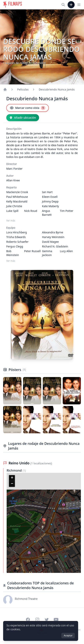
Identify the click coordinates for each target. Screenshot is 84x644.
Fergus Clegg (15, 246)
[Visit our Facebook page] (28, 620)
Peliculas (23, 89)
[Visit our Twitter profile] (47, 620)
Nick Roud (31, 211)
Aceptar (68, 635)
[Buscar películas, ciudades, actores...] (63, 5)
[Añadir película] (71, 5)
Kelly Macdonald (17, 201)
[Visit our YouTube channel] (56, 620)
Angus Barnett (47, 213)
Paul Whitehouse (17, 197)
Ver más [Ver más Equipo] (11, 261)
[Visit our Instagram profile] (37, 620)
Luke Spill (12, 211)
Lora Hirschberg (17, 232)
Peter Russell (33, 251)
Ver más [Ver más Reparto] (11, 221)
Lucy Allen (66, 251)
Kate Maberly (50, 206)
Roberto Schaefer (17, 242)
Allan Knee (13, 180)
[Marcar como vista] (28, 108)
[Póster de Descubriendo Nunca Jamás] (12, 391)
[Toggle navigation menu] (79, 5)
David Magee (50, 242)
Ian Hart (47, 192)
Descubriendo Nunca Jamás (57, 89)
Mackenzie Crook (17, 192)
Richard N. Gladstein (55, 246)
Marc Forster (14, 169)
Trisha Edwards (16, 237)
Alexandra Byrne (53, 232)
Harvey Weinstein (53, 237)
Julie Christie (14, 206)
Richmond (15, 470)
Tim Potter (67, 211)
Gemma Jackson (47, 253)
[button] (44, 520)
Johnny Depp (50, 201)
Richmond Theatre (26, 599)
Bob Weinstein (13, 253)
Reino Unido (20, 463)
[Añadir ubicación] (23, 118)
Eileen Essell (50, 197)
